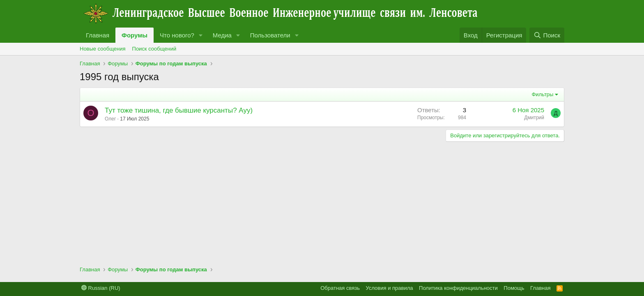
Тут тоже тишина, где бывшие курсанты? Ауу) (179, 110)
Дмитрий (534, 118)
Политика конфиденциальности (458, 288)
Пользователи (270, 35)
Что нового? (177, 35)
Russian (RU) (101, 288)
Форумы (135, 35)
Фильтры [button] (542, 94)
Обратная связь (340, 288)
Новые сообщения (103, 49)
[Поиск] (547, 35)
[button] (201, 35)
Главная (98, 35)
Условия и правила (390, 288)
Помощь (514, 288)
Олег (110, 119)
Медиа (222, 35)
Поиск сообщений (154, 49)
